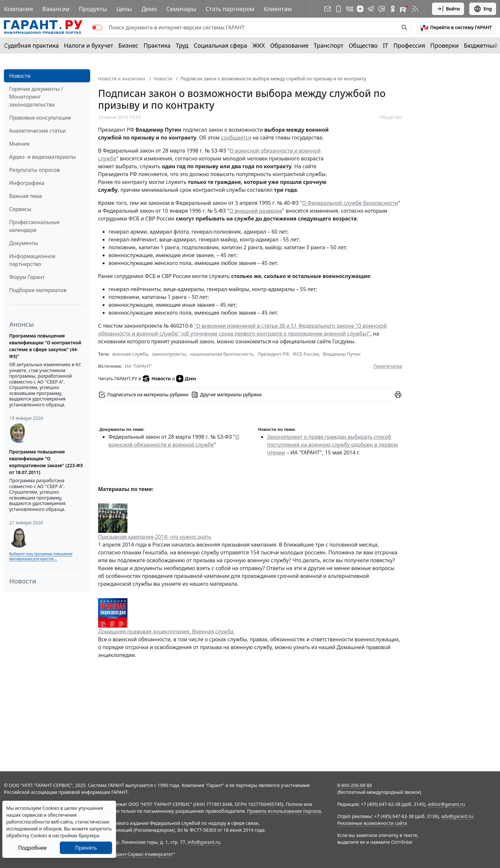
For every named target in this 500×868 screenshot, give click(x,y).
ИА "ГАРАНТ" (139, 366)
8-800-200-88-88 (355, 785)
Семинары (181, 9)
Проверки (445, 45)
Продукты (93, 9)
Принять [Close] (86, 848)
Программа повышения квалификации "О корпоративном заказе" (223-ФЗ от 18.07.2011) (46, 462)
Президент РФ (273, 354)
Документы (24, 243)
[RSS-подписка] (415, 9)
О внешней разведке (256, 211)
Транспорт (329, 45)
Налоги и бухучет (89, 45)
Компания (18, 9)
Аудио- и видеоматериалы (42, 157)
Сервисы (20, 209)
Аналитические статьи (37, 131)
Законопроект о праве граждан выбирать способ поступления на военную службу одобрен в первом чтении (333, 445)
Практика (157, 45)
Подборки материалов (38, 290)
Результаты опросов (34, 170)
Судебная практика (31, 45)
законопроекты (169, 354)
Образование (289, 45)
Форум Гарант (27, 277)
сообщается (236, 138)
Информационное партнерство (32, 260)
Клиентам (278, 9)
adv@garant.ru (457, 816)
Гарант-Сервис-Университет (142, 854)
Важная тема (26, 196)
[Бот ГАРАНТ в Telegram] (382, 9)
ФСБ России (306, 354)
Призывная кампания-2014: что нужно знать (155, 537)
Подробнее (32, 848)
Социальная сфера (221, 45)
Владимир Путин (342, 354)
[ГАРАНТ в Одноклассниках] (393, 9)
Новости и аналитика (122, 79)
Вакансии (56, 9)
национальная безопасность (222, 354)
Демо (149, 9)
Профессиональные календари (34, 226)
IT (386, 45)
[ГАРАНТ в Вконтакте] (350, 9)
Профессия (409, 45)
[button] (456, 27)
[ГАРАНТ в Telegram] (371, 9)
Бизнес (128, 45)
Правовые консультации (40, 118)
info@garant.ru (204, 842)
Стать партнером (230, 9)
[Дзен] (360, 9)
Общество (363, 45)
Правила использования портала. (285, 811)
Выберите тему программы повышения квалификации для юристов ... (41, 556)
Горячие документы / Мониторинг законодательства (36, 97)
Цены (124, 9)
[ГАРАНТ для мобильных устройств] (339, 9)
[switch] (97, 27)
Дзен (186, 379)
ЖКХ (259, 45)
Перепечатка (388, 366)
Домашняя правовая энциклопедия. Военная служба (167, 631)
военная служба (130, 354)
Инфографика (27, 183)
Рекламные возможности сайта (372, 823)
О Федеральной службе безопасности (350, 203)
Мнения (19, 144)
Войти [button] (448, 9)
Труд (182, 45)
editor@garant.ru (446, 804)
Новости (20, 76)
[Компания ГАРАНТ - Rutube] (404, 9)
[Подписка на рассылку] (327, 9)
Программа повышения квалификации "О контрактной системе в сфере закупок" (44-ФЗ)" (45, 346)
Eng (483, 9)
